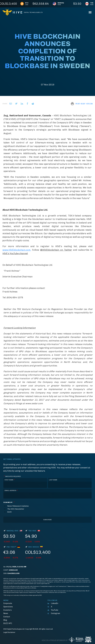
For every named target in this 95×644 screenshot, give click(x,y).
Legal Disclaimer (9, 632)
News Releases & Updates (18, 506)
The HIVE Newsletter (16, 509)
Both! (9, 512)
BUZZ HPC (8, 623)
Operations (8, 607)
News (6, 613)
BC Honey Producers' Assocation (76, 640)
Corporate (8, 603)
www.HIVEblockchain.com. (17, 250)
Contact (7, 617)
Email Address (11, 491)
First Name (10, 480)
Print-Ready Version (84, 104)
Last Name (53, 480)
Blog (5, 620)
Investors (7, 610)
